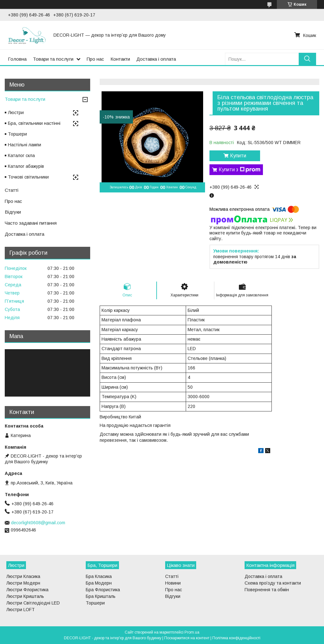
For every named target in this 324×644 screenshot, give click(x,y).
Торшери (17, 134)
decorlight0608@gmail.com (38, 523)
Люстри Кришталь (25, 596)
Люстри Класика (23, 576)
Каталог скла (21, 155)
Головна (17, 59)
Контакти (120, 59)
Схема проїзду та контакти (273, 583)
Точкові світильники (28, 177)
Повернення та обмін (267, 590)
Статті (12, 190)
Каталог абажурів (26, 166)
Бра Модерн (99, 583)
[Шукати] (307, 59)
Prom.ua (192, 632)
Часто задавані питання (31, 223)
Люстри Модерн (23, 583)
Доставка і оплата (156, 59)
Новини (173, 583)
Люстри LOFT (21, 610)
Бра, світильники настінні (34, 123)
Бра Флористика (103, 590)
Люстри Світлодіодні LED (33, 603)
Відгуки (13, 212)
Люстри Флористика (27, 590)
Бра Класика (99, 576)
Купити (238, 156)
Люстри (16, 112)
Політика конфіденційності (236, 638)
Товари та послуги (53, 59)
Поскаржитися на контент (187, 638)
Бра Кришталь (101, 596)
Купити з (240, 170)
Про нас (95, 59)
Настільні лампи (25, 145)
